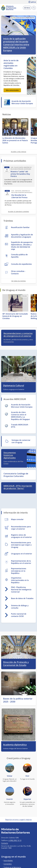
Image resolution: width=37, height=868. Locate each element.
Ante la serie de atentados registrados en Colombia (11, 64)
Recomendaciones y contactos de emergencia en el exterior (18, 335)
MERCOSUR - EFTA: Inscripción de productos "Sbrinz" (18, 487)
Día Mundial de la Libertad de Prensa (19, 196)
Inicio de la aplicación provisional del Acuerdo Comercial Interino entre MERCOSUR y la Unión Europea (16, 45)
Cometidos (8, 864)
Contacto (5, 843)
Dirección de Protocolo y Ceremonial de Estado (16, 664)
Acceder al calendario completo (18, 212)
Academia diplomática (15, 745)
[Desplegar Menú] (27, 8)
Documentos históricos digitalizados (10, 455)
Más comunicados (12, 90)
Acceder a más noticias (19, 152)
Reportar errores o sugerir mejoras (18, 820)
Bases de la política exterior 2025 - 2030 (18, 700)
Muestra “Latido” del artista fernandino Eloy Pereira (20, 174)
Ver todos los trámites (19, 281)
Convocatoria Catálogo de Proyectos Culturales (16, 475)
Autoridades (8, 861)
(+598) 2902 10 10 (15, 840)
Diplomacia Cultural (14, 386)
